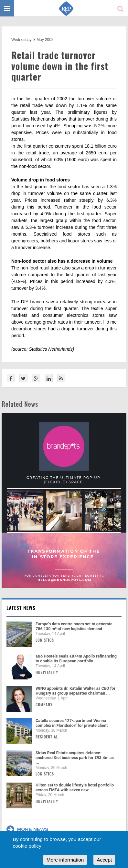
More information (65, 860)
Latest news (21, 608)
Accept (104, 860)
